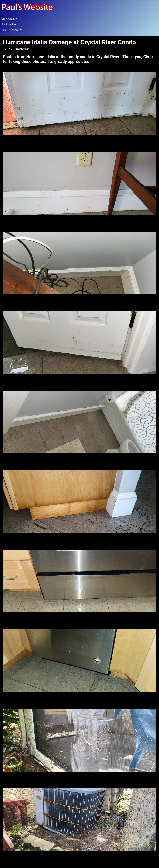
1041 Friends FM (12, 30)
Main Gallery (9, 19)
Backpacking (9, 24)
